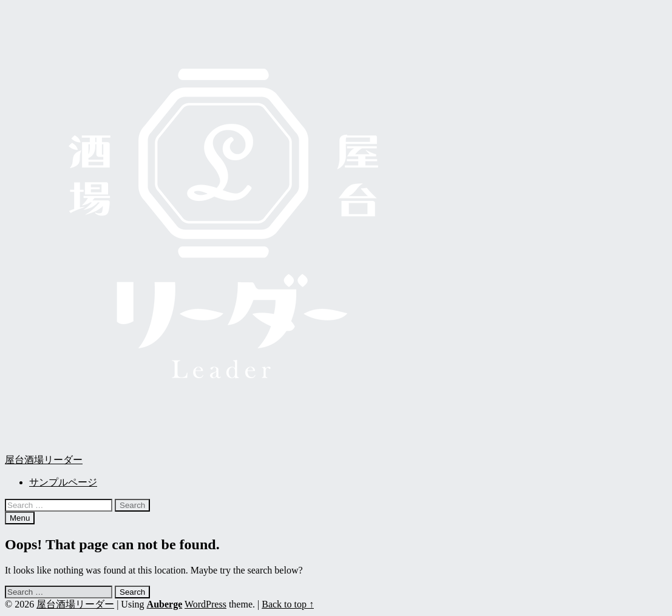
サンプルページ (63, 482)
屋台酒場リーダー (44, 460)
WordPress (205, 604)
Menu (20, 518)
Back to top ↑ (288, 604)
